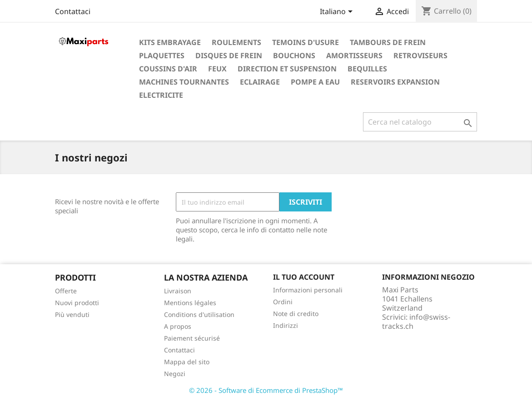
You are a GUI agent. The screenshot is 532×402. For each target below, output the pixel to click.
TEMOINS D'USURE (306, 42)
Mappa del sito (187, 362)
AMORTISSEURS (354, 55)
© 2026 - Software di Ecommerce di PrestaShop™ (266, 390)
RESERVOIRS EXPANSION (395, 82)
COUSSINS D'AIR (168, 69)
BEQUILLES (367, 69)
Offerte (66, 291)
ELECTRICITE (161, 95)
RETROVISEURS (420, 55)
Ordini (283, 302)
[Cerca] (420, 122)
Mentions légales (190, 303)
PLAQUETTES (162, 55)
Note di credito (296, 314)
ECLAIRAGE (260, 82)
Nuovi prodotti (77, 303)
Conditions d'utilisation (199, 314)
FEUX (217, 69)
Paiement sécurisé (192, 338)
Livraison (178, 291)
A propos (178, 326)
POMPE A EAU (315, 82)
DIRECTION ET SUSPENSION (287, 69)
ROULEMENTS (236, 42)
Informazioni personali (308, 290)
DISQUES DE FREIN (229, 55)
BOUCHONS (294, 55)
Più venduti (72, 314)
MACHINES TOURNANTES (184, 82)
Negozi (175, 374)
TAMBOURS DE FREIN (388, 42)
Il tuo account (304, 277)
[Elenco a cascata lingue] (338, 12)
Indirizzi (286, 325)
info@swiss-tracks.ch (416, 322)
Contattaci (73, 11)
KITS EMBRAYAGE (170, 42)
